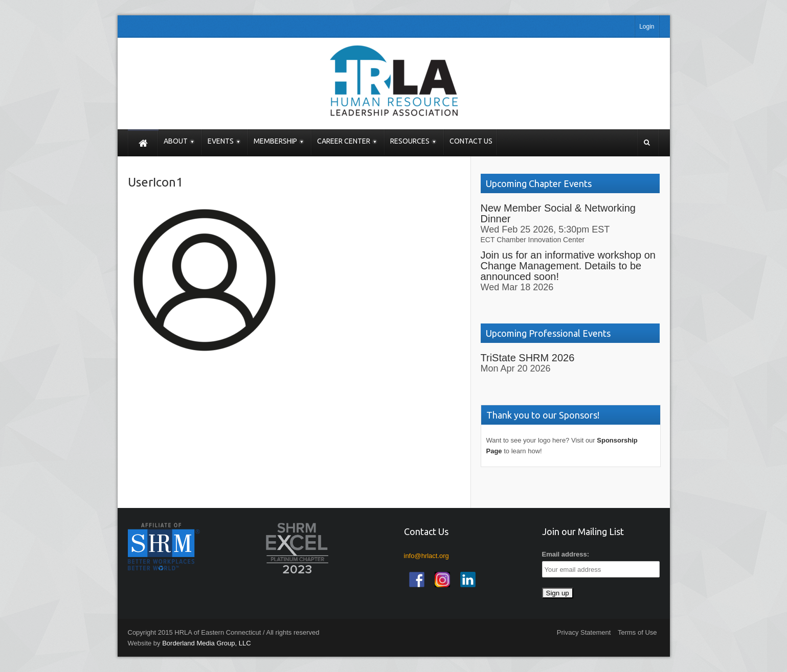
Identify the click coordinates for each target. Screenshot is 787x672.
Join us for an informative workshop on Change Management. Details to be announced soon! (568, 266)
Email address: (566, 554)
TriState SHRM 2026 (528, 358)
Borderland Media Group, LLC (206, 643)
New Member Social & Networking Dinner (558, 213)
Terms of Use (637, 632)
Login (647, 27)
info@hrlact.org (426, 556)
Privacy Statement (584, 632)
